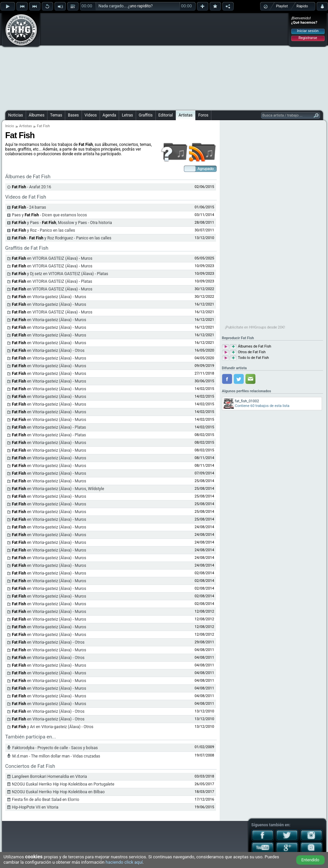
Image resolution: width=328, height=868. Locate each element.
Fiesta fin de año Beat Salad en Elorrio (46, 800)
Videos (91, 115)
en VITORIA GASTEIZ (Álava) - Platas (52, 281)
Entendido (310, 860)
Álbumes (37, 115)
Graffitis (146, 115)
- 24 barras (29, 207)
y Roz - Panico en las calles (44, 230)
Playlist (282, 6)
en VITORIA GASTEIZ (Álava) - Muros (52, 258)
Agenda (110, 115)
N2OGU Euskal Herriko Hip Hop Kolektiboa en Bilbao (59, 792)
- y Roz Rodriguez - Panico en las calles (62, 238)
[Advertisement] (164, 61)
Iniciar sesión (308, 31)
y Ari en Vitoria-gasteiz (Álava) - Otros (53, 727)
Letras (127, 115)
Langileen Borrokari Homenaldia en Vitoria (50, 777)
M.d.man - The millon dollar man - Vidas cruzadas (56, 756)
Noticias (16, 115)
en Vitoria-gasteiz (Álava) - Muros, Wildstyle (58, 489)
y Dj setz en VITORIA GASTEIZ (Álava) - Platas (60, 274)
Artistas (186, 115)
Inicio (10, 126)
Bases (73, 115)
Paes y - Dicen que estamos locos (49, 215)
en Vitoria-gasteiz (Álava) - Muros (49, 297)
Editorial (166, 115)
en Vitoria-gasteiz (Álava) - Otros (48, 351)
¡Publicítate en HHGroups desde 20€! (255, 327)
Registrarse (308, 38)
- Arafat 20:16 (32, 187)
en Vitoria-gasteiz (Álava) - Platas (49, 427)
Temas (56, 115)
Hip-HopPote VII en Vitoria (35, 807)
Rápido (302, 6)
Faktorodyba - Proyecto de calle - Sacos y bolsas (55, 748)
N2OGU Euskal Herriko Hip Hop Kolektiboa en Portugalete (63, 784)
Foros (203, 115)
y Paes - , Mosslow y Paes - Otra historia (62, 223)
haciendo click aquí (124, 862)
